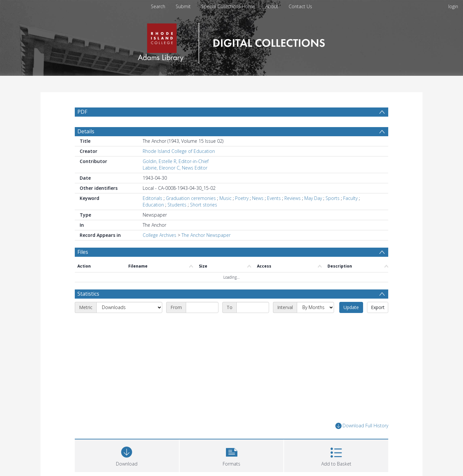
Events (274, 198)
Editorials (152, 198)
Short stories (204, 205)
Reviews (293, 198)
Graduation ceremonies (191, 198)
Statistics (88, 294)
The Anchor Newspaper (206, 235)
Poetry (242, 198)
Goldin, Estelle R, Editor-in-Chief (176, 161)
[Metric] (129, 307)
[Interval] (315, 307)
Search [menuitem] (158, 6)
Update (351, 307)
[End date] (253, 307)
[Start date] (202, 307)
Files (83, 252)
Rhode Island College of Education (179, 151)
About (272, 6)
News (258, 198)
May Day (313, 198)
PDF (82, 112)
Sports (333, 198)
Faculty (350, 198)
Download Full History (362, 426)
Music (225, 198)
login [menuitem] (453, 6)
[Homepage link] (231, 41)
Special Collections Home (228, 6)
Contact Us (300, 6)
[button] (232, 455)
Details (86, 131)
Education (153, 205)
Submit (183, 6)
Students (177, 205)
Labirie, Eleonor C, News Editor (175, 168)
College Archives (160, 235)
